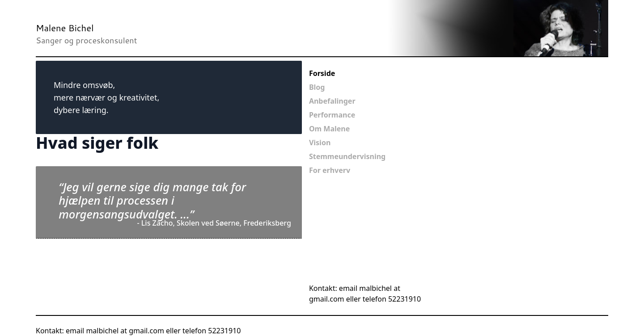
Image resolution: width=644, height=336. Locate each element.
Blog (317, 87)
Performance (332, 115)
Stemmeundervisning (347, 156)
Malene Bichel (65, 28)
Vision (320, 143)
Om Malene (329, 129)
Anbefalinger (332, 101)
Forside (322, 73)
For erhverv (330, 170)
